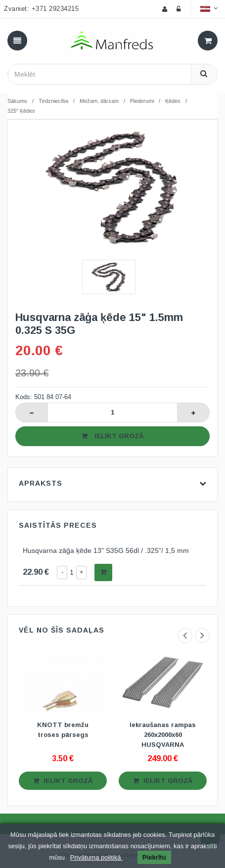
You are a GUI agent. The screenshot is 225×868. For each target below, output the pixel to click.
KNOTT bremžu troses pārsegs (63, 730)
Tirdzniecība (53, 101)
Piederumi (142, 101)
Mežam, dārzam (99, 101)
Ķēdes (173, 101)
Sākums (17, 101)
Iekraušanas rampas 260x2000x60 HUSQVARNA (163, 735)
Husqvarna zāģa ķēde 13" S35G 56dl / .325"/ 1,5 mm (106, 551)
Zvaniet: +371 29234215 (41, 9)
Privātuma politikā (96, 857)
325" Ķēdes (21, 111)
